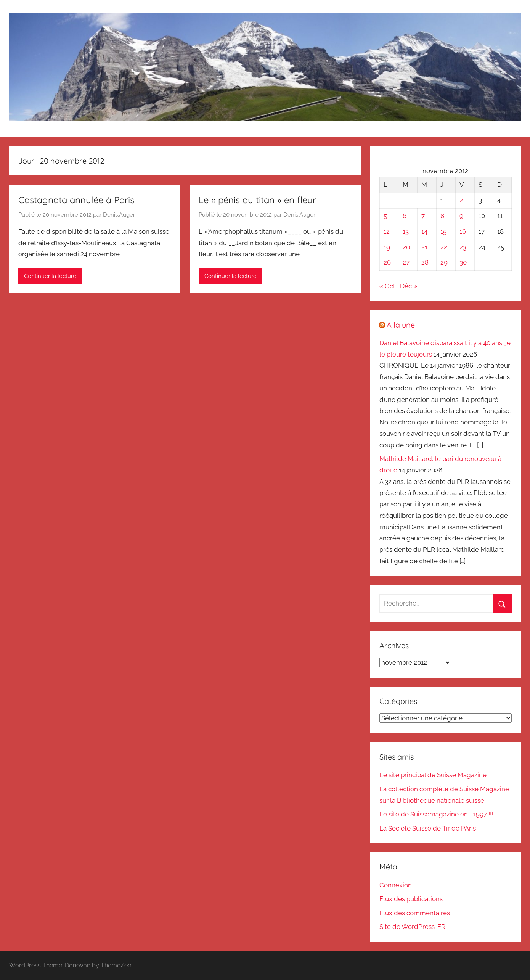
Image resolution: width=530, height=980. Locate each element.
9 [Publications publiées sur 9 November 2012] (461, 216)
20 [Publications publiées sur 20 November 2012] (406, 247)
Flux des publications (411, 899)
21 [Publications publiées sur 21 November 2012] (424, 247)
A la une (401, 325)
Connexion (396, 885)
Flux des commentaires (415, 913)
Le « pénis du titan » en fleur (257, 200)
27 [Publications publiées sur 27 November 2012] (406, 262)
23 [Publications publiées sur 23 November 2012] (463, 247)
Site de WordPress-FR (412, 927)
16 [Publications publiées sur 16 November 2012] (463, 231)
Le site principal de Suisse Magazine (433, 775)
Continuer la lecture (50, 276)
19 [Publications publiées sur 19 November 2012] (387, 247)
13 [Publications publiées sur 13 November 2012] (406, 231)
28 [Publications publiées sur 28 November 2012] (425, 262)
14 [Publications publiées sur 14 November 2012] (424, 231)
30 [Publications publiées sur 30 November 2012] (463, 262)
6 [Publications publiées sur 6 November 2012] (405, 216)
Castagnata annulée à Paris (76, 200)
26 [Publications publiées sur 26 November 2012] (387, 262)
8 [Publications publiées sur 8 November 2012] (442, 216)
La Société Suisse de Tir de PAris (428, 828)
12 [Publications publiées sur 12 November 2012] (387, 231)
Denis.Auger (119, 215)
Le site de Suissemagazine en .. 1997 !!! (436, 814)
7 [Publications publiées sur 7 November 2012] (423, 216)
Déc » (409, 286)
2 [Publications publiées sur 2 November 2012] (461, 200)
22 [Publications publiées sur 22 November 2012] (444, 247)
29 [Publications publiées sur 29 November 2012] (444, 262)
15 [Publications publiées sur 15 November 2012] (443, 231)
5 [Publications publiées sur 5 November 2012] (385, 216)
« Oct (387, 286)
